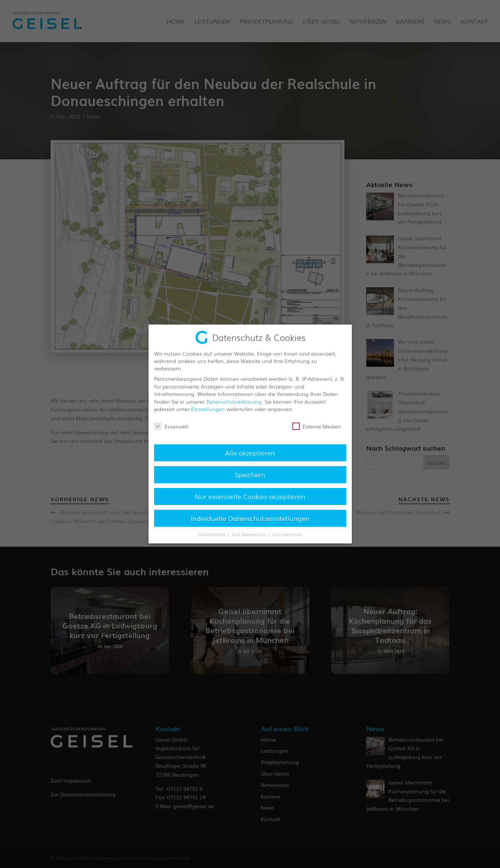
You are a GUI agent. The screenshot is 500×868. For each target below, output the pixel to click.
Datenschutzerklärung (234, 401)
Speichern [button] (250, 474)
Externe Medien (317, 426)
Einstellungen (208, 408)
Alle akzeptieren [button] (250, 452)
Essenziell (171, 426)
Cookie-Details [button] (212, 534)
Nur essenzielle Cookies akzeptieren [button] (250, 495)
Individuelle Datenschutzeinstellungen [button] (250, 517)
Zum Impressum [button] (287, 534)
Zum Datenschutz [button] (249, 534)
